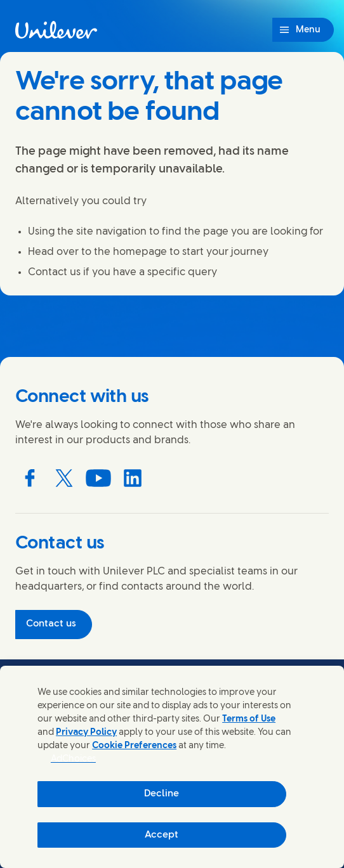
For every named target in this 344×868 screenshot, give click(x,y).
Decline (162, 794)
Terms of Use (249, 719)
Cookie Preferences (134, 746)
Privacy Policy (86, 733)
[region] (172, 767)
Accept (162, 835)
